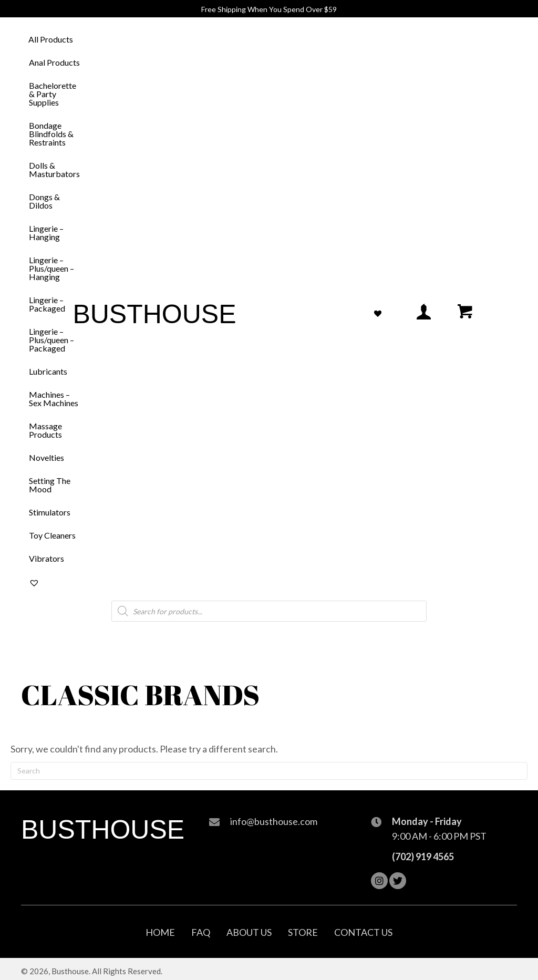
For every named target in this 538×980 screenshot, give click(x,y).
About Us (249, 932)
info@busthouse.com (274, 821)
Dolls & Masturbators (54, 169)
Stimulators (50, 512)
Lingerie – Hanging (46, 233)
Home (160, 932)
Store (303, 932)
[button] (379, 881)
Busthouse (154, 314)
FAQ (201, 932)
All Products (51, 39)
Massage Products (45, 430)
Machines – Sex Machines (54, 399)
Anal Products (54, 62)
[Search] (269, 771)
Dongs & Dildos (44, 201)
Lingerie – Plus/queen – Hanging (51, 268)
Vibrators (46, 558)
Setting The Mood (50, 485)
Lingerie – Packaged (47, 304)
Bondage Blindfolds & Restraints (51, 134)
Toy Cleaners (52, 535)
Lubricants (48, 371)
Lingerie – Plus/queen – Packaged (51, 340)
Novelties (46, 457)
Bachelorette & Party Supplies (53, 94)
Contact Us (363, 932)
